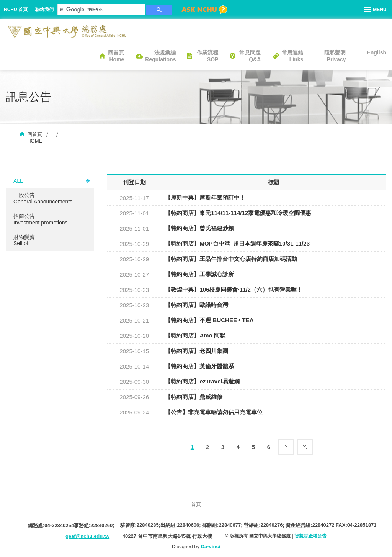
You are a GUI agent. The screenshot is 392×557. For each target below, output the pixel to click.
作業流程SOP (207, 56)
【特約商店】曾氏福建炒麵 (199, 228)
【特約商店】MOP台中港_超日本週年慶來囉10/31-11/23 (237, 243)
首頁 (196, 504)
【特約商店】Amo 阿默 (195, 335)
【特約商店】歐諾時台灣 (197, 305)
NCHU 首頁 (16, 10)
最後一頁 (305, 445)
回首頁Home (116, 56)
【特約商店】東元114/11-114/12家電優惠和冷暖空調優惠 (238, 213)
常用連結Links (292, 56)
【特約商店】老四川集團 (197, 351)
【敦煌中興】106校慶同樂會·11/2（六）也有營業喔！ (234, 289)
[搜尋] (100, 10)
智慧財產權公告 (310, 536)
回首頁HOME (35, 138)
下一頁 (286, 445)
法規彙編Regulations (160, 56)
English (376, 52)
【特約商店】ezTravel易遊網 (202, 381)
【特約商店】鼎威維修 (194, 397)
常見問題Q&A (250, 56)
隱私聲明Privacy (335, 56)
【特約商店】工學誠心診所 (199, 274)
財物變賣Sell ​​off (24, 240)
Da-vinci (211, 546)
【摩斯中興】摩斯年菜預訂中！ (205, 197)
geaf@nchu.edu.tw (87, 536)
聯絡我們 (44, 10)
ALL (18, 181)
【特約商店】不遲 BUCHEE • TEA (209, 320)
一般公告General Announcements (43, 198)
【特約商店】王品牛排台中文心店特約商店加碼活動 (231, 259)
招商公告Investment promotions (41, 219)
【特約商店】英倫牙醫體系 (199, 366)
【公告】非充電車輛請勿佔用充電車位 (214, 412)
